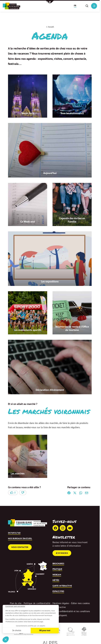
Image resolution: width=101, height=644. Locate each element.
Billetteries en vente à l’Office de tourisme (72, 329)
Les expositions (50, 282)
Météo (56, 580)
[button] (50, 2)
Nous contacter (20, 547)
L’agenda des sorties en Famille (72, 220)
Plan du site (16, 603)
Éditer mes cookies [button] (80, 603)
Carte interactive (62, 586)
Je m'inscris (62, 553)
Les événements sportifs (28, 330)
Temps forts (28, 113)
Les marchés (18, 474)
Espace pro (58, 592)
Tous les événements (72, 113)
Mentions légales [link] (61, 603)
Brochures (58, 564)
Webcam (57, 575)
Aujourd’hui (50, 173)
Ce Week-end (28, 222)
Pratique (57, 569)
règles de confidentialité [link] (61, 612)
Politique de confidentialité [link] (37, 603)
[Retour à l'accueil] (11, 6)
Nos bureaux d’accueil (20, 539)
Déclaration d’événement (50, 390)
